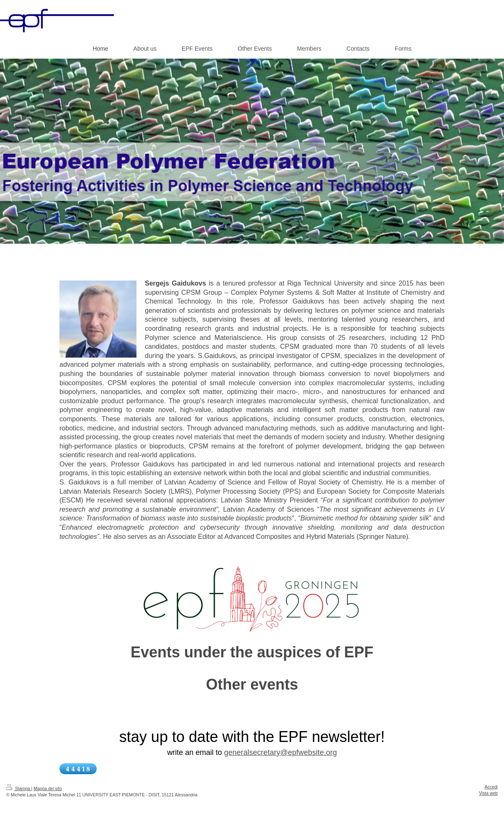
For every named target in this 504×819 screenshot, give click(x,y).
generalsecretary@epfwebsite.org (280, 752)
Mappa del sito (48, 789)
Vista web (488, 793)
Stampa (19, 789)
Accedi (491, 787)
